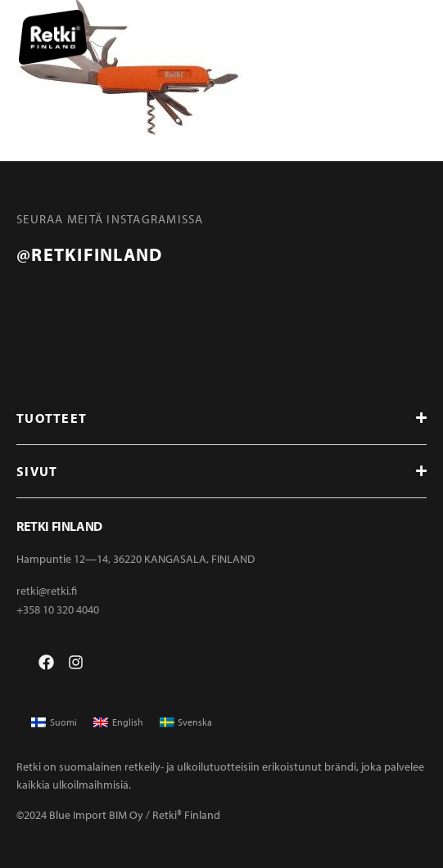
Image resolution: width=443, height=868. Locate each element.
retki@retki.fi (47, 591)
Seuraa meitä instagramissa (110, 219)
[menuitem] (54, 722)
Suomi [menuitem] (63, 722)
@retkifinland (89, 254)
